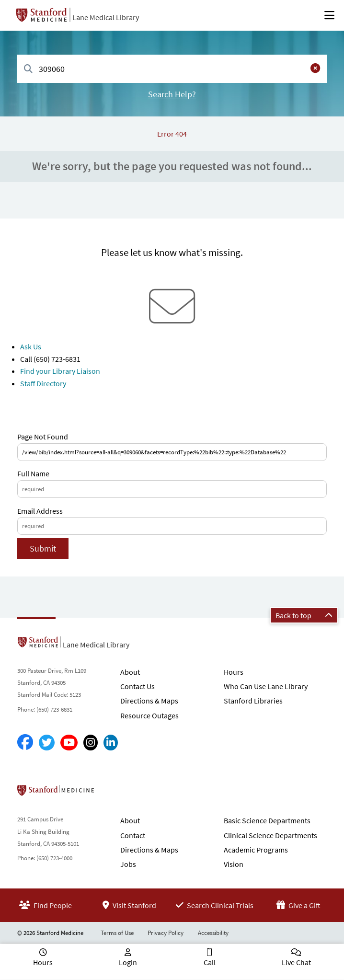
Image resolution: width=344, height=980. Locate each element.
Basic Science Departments (267, 820)
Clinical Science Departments (270, 835)
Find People (46, 905)
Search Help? (172, 94)
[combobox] (172, 69)
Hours (234, 672)
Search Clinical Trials (215, 905)
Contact (133, 835)
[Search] (28, 69)
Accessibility (213, 933)
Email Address (40, 511)
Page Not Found (43, 437)
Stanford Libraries (253, 701)
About (130, 672)
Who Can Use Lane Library (266, 686)
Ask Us (31, 346)
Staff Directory (43, 383)
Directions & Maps (149, 701)
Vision (234, 864)
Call (210, 962)
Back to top (304, 615)
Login (128, 962)
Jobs (128, 864)
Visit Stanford (129, 905)
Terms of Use (117, 933)
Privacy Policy (166, 933)
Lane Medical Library (106, 17)
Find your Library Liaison (60, 371)
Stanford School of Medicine (111, 793)
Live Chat (296, 962)
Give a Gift (298, 905)
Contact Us (138, 686)
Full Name (33, 473)
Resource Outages (149, 715)
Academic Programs (256, 850)
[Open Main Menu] (329, 15)
